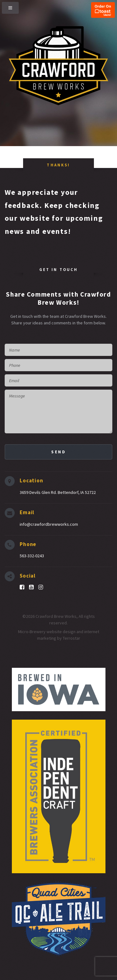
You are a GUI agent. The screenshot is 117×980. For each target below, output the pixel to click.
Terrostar (71, 638)
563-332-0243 (32, 556)
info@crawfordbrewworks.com (49, 524)
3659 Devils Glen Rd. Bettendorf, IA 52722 (58, 492)
